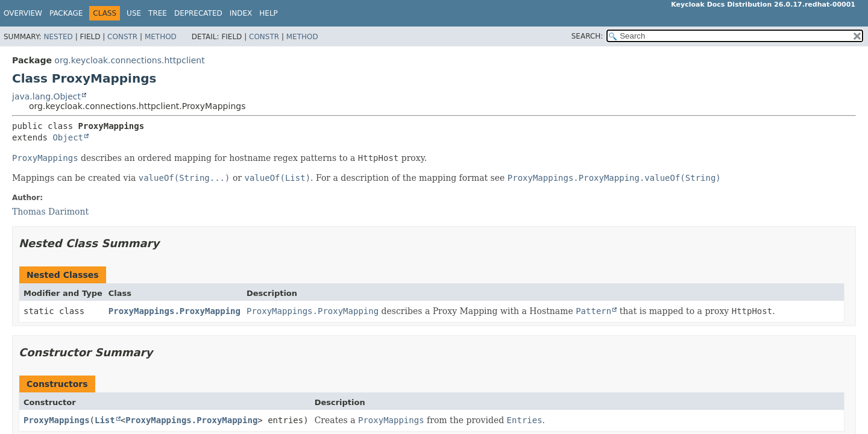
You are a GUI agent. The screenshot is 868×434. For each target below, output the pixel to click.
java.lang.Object (46, 96)
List (105, 420)
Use (134, 13)
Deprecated (198, 13)
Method (161, 37)
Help (269, 13)
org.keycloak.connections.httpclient (129, 60)
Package (66, 13)
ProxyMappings (57, 420)
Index (241, 13)
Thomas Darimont (50, 212)
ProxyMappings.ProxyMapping (175, 311)
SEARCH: (587, 36)
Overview (23, 13)
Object (68, 137)
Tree (158, 13)
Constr (122, 37)
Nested (58, 37)
